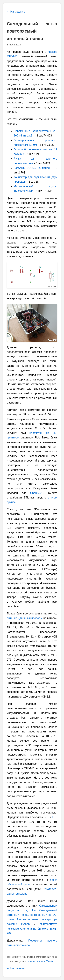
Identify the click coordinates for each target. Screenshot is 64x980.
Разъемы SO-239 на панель (32, 168)
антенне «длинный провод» (24, 618)
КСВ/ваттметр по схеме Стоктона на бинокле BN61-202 (32, 929)
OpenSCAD (37, 493)
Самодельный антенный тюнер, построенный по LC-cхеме (32, 915)
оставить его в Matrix (40, 961)
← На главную (16, 12)
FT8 (55, 817)
